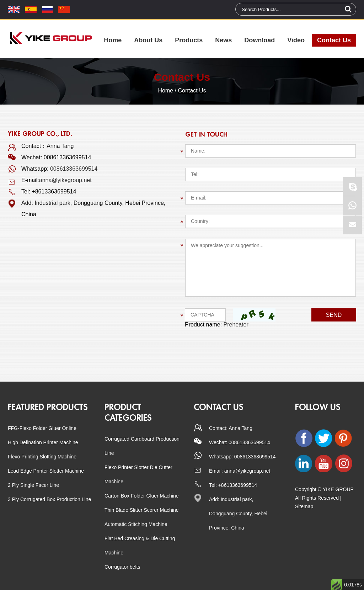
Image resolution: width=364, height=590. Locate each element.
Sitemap (304, 506)
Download (259, 40)
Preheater (236, 325)
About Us (148, 40)
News (223, 40)
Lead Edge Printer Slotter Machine (46, 471)
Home (113, 40)
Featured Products (48, 407)
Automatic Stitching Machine (136, 524)
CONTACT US (219, 407)
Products (189, 40)
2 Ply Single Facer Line (33, 485)
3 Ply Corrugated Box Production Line (49, 499)
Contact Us (334, 40)
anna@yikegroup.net (65, 180)
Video (296, 40)
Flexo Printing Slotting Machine (42, 457)
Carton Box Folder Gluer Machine (142, 496)
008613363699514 (74, 169)
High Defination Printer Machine (43, 442)
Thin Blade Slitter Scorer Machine (142, 510)
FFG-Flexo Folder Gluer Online (42, 428)
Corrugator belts (122, 567)
